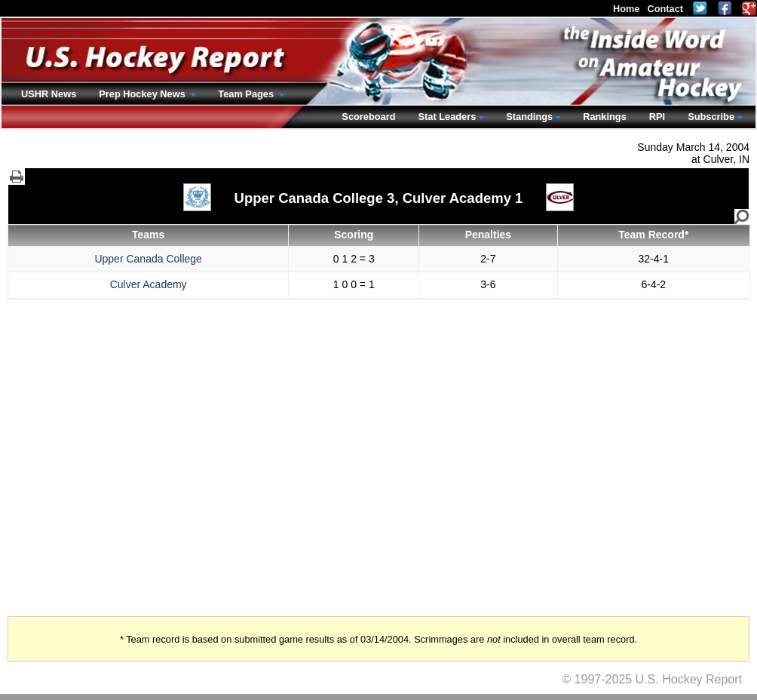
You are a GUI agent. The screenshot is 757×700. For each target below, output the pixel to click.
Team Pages (247, 94)
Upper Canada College (148, 259)
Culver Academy (149, 284)
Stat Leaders (447, 117)
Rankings (605, 117)
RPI (657, 117)
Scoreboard (368, 117)
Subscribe (711, 117)
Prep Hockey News (143, 94)
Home (627, 9)
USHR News (49, 94)
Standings (529, 117)
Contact (665, 9)
